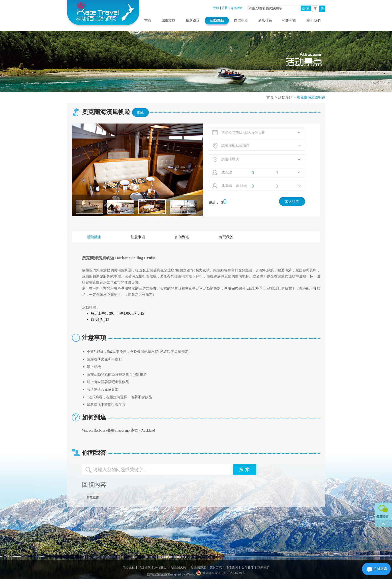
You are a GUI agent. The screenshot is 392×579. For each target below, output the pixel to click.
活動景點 (217, 20)
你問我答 (226, 237)
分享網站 (236, 8)
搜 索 (306, 8)
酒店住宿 (265, 20)
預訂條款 (144, 567)
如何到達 (182, 237)
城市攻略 (168, 20)
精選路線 (193, 20)
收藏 (140, 112)
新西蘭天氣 (178, 567)
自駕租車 (241, 20)
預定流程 (129, 567)
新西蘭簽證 (198, 567)
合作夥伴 (248, 567)
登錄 (216, 8)
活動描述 (94, 237)
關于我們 (314, 20)
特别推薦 (289, 20)
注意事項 (138, 237)
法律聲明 (232, 567)
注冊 (225, 8)
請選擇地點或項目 (235, 146)
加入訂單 (292, 201)
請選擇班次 (230, 159)
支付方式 (216, 567)
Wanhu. (191, 574)
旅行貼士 (160, 567)
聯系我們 (263, 567)
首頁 (148, 20)
